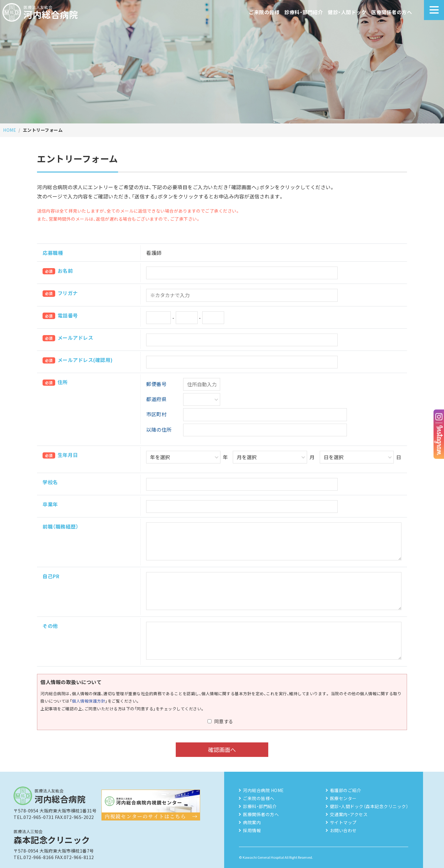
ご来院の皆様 (264, 12)
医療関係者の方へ (392, 12)
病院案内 (252, 822)
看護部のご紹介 (346, 790)
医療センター (343, 798)
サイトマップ (343, 822)
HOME (10, 130)
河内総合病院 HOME (263, 790)
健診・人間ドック (347, 12)
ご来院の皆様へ (259, 798)
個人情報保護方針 (88, 701)
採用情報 (252, 830)
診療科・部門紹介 (304, 12)
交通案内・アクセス (349, 814)
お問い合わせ (343, 830)
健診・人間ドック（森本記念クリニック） (369, 806)
